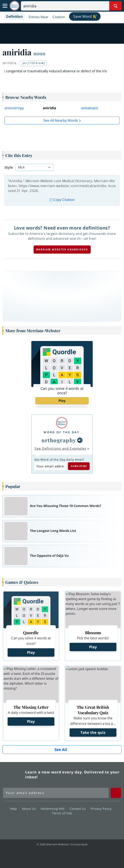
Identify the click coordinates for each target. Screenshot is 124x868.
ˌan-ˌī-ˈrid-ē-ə (33, 63)
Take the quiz (93, 732)
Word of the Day (62, 432)
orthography (59, 440)
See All (61, 750)
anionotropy (14, 108)
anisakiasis (90, 108)
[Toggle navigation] (5, 6)
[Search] (71, 6)
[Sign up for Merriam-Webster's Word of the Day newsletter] (56, 793)
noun (39, 53)
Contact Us (79, 809)
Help (15, 809)
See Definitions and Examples (60, 448)
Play (62, 401)
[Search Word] (116, 6)
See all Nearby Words (61, 120)
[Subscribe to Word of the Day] (50, 466)
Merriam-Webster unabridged (62, 249)
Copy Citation (62, 200)
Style (9, 167)
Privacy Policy (102, 809)
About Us (30, 809)
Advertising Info (54, 809)
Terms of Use (62, 813)
